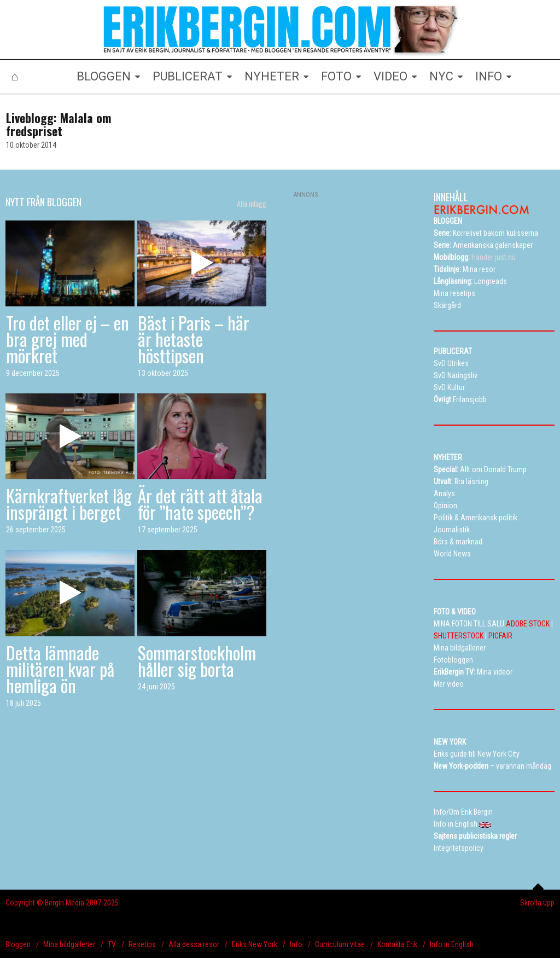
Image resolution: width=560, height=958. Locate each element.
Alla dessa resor (194, 944)
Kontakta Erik (397, 944)
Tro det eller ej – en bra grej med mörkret (68, 339)
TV (112, 944)
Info (296, 944)
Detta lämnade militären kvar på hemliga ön (60, 669)
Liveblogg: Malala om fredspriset (59, 124)
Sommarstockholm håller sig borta (197, 661)
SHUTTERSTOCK (459, 636)
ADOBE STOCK (528, 624)
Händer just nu (475, 257)
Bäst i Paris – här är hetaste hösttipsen (194, 339)
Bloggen (18, 944)
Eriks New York (255, 944)
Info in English (452, 944)
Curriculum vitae (340, 944)
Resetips (142, 944)
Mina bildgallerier (69, 944)
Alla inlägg (252, 204)
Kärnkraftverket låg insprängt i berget (69, 504)
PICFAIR (500, 636)
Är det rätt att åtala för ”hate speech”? (200, 504)
